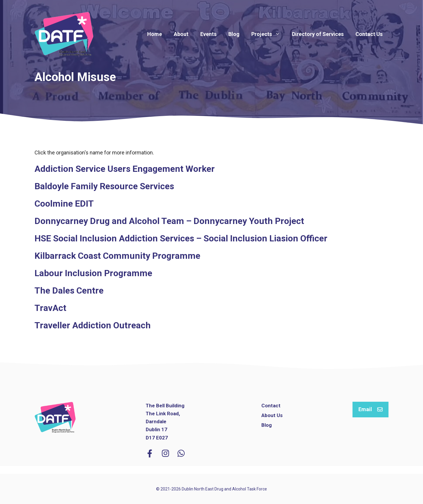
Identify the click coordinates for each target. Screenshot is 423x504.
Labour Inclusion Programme (93, 273)
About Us (272, 415)
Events (208, 34)
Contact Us (369, 34)
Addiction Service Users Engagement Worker (125, 169)
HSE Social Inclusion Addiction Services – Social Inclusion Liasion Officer (181, 238)
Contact (271, 406)
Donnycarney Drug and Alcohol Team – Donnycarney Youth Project (169, 221)
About (181, 34)
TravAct (50, 308)
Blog (234, 34)
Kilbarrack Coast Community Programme (117, 256)
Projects (269, 34)
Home (155, 34)
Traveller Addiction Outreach (93, 325)
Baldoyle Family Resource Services (104, 186)
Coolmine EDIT (64, 204)
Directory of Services (318, 34)
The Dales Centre (69, 290)
